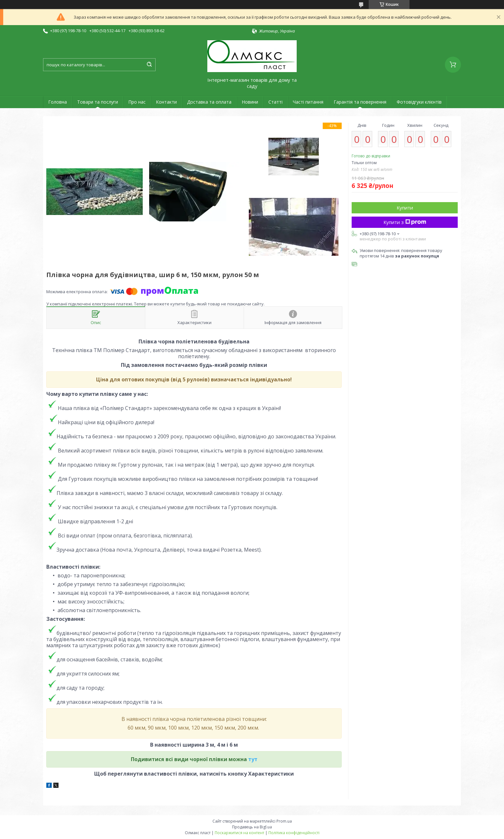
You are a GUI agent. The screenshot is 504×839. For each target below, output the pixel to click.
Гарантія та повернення (360, 102)
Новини (250, 102)
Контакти (166, 102)
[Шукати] (149, 65)
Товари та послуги (98, 102)
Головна (58, 102)
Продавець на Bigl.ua (252, 827)
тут (253, 759)
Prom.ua (284, 821)
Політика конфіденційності (294, 833)
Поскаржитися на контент (239, 833)
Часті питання (308, 102)
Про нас (137, 102)
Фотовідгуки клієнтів (419, 102)
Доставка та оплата (209, 102)
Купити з (405, 222)
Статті (275, 102)
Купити (405, 208)
